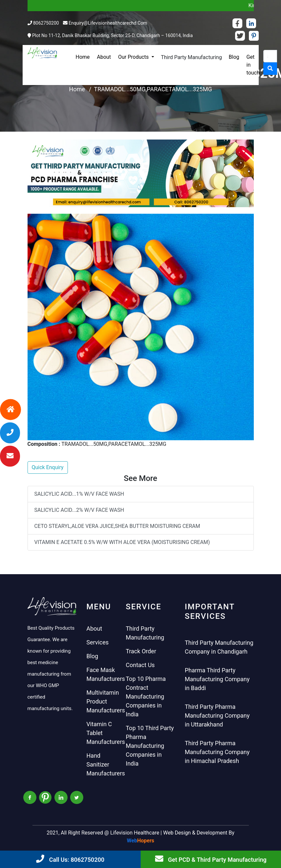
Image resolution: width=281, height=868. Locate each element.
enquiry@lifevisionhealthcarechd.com (108, 23)
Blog (234, 57)
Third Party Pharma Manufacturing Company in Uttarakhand (217, 716)
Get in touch (253, 65)
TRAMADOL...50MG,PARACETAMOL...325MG (153, 89)
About (104, 57)
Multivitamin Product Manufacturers (106, 701)
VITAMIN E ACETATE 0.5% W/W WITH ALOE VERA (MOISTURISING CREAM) (122, 542)
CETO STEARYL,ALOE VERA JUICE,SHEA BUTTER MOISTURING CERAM (117, 526)
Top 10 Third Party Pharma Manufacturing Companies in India (150, 746)
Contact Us (140, 665)
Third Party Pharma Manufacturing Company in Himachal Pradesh (217, 752)
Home (83, 57)
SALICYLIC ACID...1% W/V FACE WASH (79, 494)
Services (98, 642)
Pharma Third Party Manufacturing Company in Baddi (217, 679)
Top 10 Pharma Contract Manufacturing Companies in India (146, 696)
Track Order (141, 651)
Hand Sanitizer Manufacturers (106, 764)
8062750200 (46, 23)
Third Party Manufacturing (191, 57)
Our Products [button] (134, 57)
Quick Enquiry (48, 467)
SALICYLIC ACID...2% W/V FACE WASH (79, 510)
